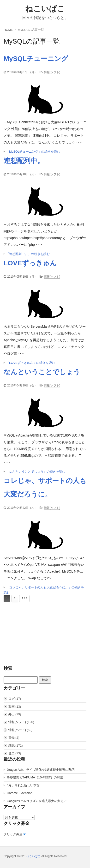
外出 (12, 714)
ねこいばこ (45, 9)
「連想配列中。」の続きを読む (28, 254)
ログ (12, 699)
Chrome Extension (20, 793)
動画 (12, 707)
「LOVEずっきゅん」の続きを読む (30, 363)
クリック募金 (13, 834)
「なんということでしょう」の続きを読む (36, 472)
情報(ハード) (17, 730)
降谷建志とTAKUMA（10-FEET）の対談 (35, 777)
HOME (8, 30)
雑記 (12, 746)
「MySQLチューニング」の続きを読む (33, 152)
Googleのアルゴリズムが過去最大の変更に (37, 801)
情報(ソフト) (52, 72)
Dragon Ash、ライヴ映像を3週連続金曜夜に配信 (41, 770)
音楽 (12, 753)
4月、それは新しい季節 (23, 785)
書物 (12, 738)
